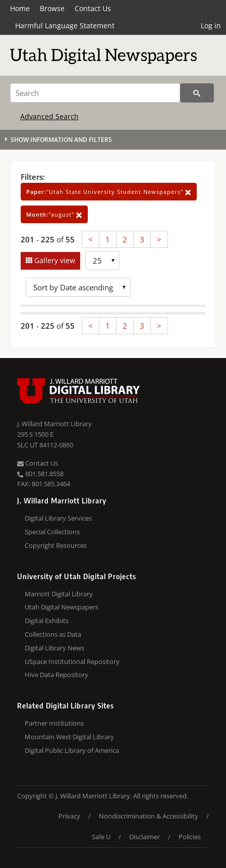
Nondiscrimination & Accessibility (149, 816)
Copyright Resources (56, 545)
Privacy (69, 816)
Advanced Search (49, 116)
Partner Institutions (54, 723)
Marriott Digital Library (59, 594)
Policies (190, 837)
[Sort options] (78, 287)
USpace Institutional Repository (72, 661)
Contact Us (93, 8)
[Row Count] (102, 261)
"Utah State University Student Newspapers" (109, 192)
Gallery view (54, 260)
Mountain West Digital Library (69, 737)
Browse (52, 8)
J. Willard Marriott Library (54, 424)
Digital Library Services (58, 518)
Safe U (101, 837)
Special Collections (52, 532)
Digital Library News (54, 648)
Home (20, 8)
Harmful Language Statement (65, 25)
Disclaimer (145, 837)
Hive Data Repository (56, 675)
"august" (54, 214)
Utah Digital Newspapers (62, 607)
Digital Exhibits (47, 621)
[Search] (95, 93)
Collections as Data (53, 634)
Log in (211, 25)
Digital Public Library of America (72, 750)
